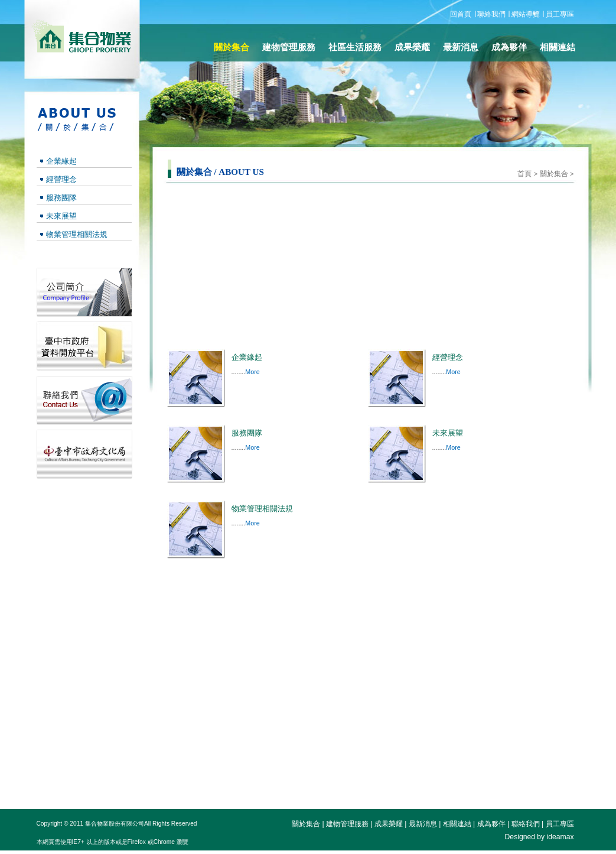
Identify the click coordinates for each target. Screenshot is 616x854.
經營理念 (61, 179)
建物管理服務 (289, 47)
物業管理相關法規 (77, 234)
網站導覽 (526, 14)
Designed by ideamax (540, 837)
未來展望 (61, 216)
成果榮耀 (412, 47)
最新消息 (461, 47)
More (252, 372)
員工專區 (560, 14)
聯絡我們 (491, 14)
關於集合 (554, 174)
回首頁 (461, 14)
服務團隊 (61, 198)
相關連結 (558, 47)
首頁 (524, 174)
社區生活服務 (355, 47)
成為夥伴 (509, 47)
